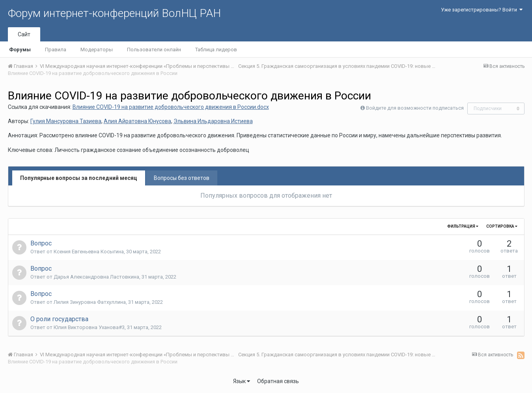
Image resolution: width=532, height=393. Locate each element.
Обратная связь (278, 381)
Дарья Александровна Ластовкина (96, 277)
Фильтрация (463, 226)
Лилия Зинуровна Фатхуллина (90, 302)
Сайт (24, 34)
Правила (56, 50)
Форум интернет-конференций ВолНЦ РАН (114, 13)
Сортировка (502, 226)
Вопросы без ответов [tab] (182, 178)
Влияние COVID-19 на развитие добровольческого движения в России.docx (171, 107)
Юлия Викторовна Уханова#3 (89, 327)
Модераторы (97, 50)
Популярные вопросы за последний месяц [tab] (79, 178)
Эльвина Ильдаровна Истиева (213, 121)
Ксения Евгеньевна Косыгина (89, 252)
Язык (242, 381)
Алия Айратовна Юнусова (137, 121)
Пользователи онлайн (154, 50)
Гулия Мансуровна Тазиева (66, 121)
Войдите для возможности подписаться (415, 108)
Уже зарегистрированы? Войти (482, 10)
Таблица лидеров (216, 50)
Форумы (20, 50)
